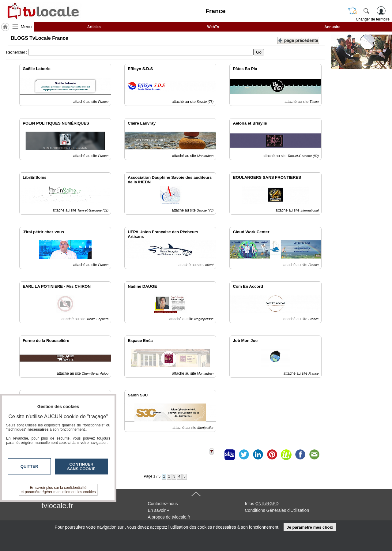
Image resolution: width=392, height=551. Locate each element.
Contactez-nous (163, 504)
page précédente (298, 40)
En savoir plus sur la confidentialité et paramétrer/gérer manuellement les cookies (58, 490)
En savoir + (159, 510)
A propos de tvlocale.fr (169, 517)
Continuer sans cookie (81, 467)
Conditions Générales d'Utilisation (277, 510)
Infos (262, 504)
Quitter (29, 466)
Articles (94, 27)
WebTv (213, 27)
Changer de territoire (373, 19)
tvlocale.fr (57, 506)
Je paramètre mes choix (310, 527)
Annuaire (332, 27)
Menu (26, 27)
